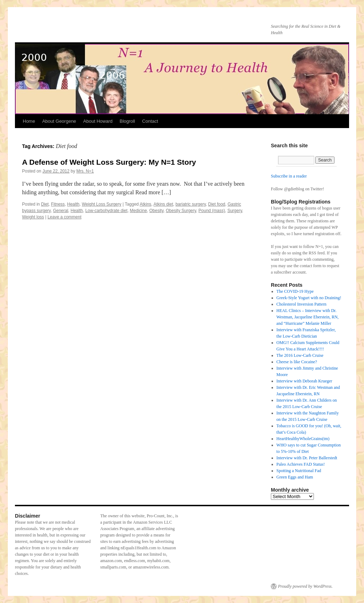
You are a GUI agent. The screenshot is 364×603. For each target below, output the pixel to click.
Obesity (156, 211)
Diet (45, 204)
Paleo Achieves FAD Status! (301, 464)
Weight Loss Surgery (101, 204)
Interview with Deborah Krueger (304, 381)
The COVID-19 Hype (295, 291)
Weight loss (33, 217)
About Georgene (59, 121)
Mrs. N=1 (85, 171)
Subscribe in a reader (289, 176)
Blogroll (127, 121)
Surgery (235, 211)
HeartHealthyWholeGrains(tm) (303, 439)
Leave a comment (65, 217)
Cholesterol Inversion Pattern (302, 304)
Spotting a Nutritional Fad (299, 471)
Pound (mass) (212, 211)
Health (73, 204)
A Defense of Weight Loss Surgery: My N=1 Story (109, 162)
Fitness (58, 204)
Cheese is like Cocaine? (297, 362)
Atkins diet (163, 204)
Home (29, 121)
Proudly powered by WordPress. (305, 586)
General (61, 211)
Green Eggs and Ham (295, 477)
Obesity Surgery (181, 211)
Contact (150, 121)
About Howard (98, 121)
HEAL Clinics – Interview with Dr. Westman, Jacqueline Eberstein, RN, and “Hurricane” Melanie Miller (308, 317)
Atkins (146, 204)
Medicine (138, 211)
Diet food (216, 204)
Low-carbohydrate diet (106, 211)
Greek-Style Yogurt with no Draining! (309, 298)
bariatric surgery (191, 204)
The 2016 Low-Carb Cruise (300, 355)
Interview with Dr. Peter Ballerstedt (307, 458)
